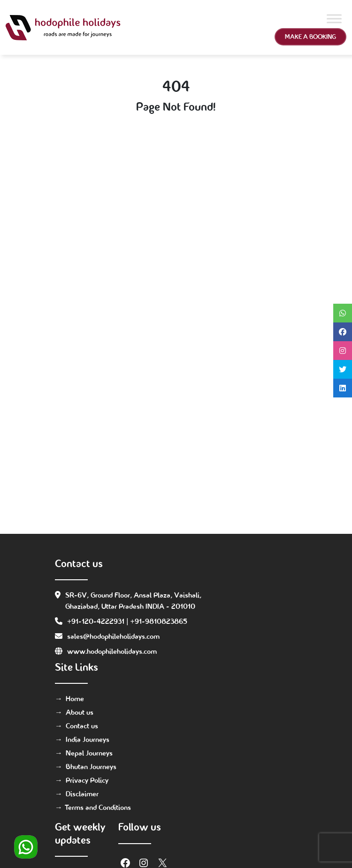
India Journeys (88, 739)
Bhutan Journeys (91, 767)
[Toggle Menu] (334, 19)
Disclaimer (82, 794)
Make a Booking (310, 37)
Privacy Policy (87, 780)
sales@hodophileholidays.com (113, 636)
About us (80, 712)
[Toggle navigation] (193, 28)
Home (75, 699)
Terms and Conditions (98, 807)
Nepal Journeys (89, 753)
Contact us (82, 726)
